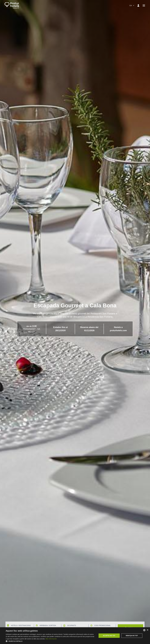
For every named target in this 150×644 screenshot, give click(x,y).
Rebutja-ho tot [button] (132, 636)
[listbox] (144, 630)
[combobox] (132, 6)
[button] (50, 641)
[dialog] (75, 636)
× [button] (147, 630)
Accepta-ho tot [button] (109, 636)
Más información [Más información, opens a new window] (51, 639)
